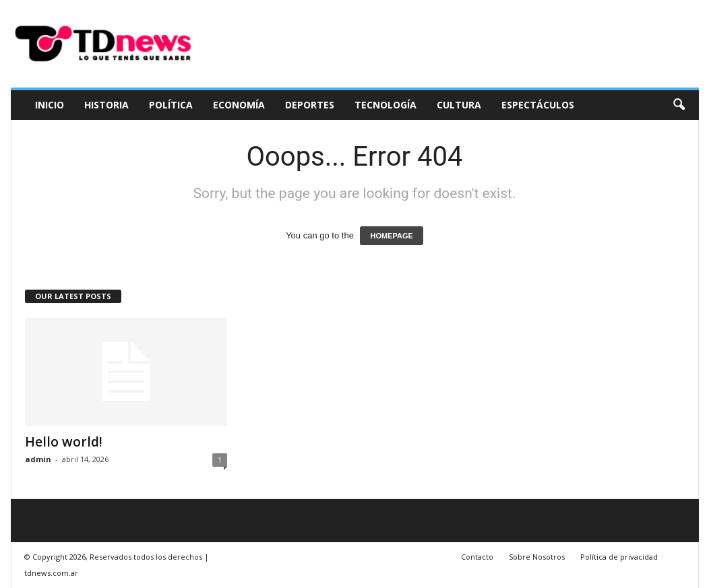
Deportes (310, 105)
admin (38, 459)
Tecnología (386, 105)
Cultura (459, 105)
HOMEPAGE (391, 236)
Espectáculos (538, 105)
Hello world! (64, 442)
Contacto (477, 557)
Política (171, 105)
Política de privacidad (619, 557)
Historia (106, 105)
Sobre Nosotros (537, 557)
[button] (679, 105)
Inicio (50, 105)
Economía (239, 105)
